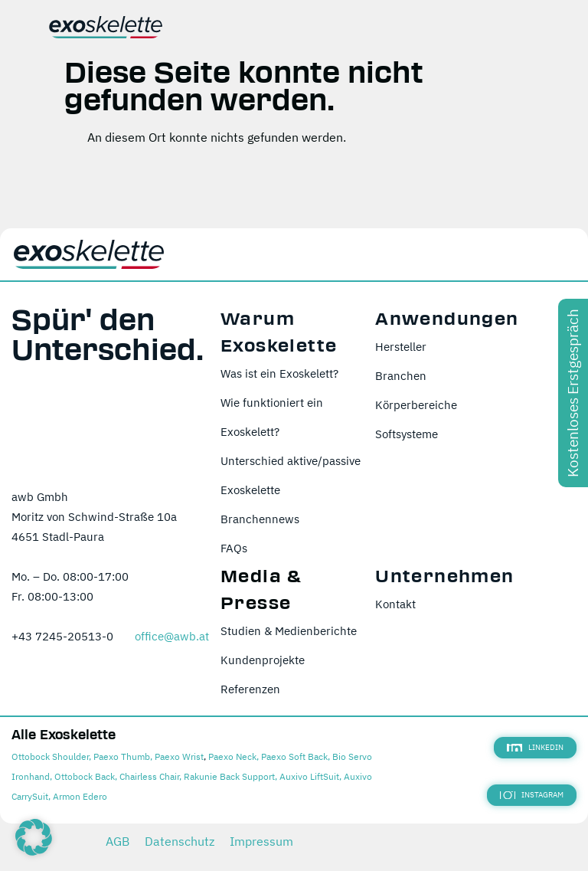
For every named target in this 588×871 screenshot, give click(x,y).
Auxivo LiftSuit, (310, 776)
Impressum (261, 841)
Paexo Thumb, (123, 756)
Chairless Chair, (150, 776)
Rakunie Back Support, (230, 776)
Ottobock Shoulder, (51, 756)
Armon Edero (80, 796)
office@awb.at (172, 636)
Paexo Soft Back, (296, 756)
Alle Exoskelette (64, 735)
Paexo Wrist (179, 756)
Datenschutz (180, 841)
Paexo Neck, (234, 756)
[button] (34, 837)
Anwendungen (447, 319)
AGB (118, 841)
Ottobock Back (85, 776)
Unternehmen (444, 576)
